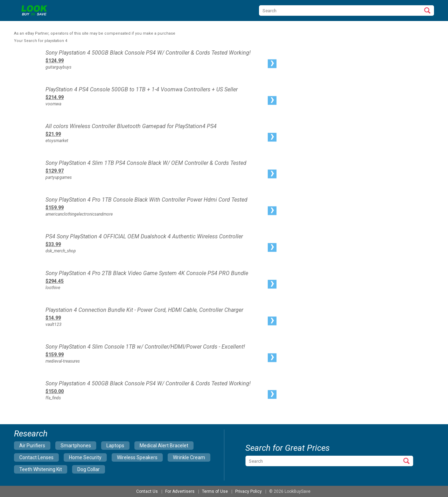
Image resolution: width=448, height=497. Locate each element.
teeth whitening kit (41, 469)
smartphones (76, 446)
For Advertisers (180, 491)
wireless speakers (137, 457)
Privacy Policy (248, 491)
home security (85, 457)
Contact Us (147, 491)
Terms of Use (215, 491)
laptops (115, 446)
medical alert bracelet (164, 446)
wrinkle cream (189, 457)
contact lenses (36, 457)
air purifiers (32, 446)
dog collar (89, 469)
